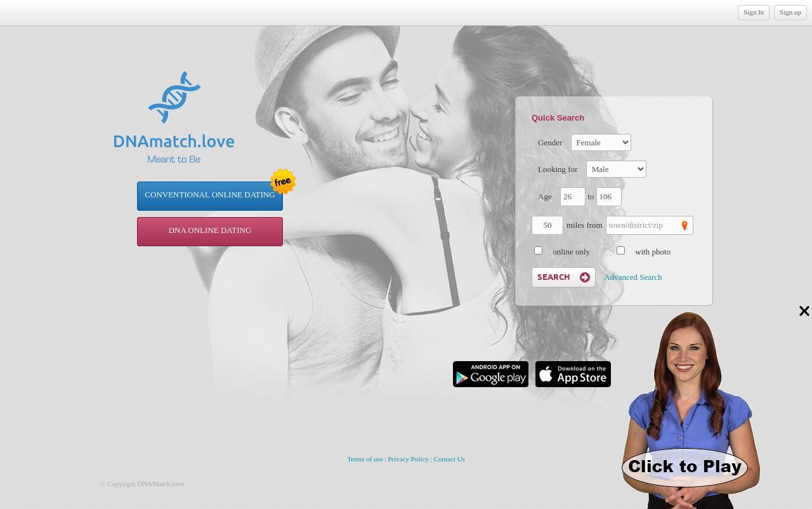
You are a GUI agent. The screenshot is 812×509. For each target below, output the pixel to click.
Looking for (558, 169)
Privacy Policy (409, 459)
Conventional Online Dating (210, 195)
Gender (550, 142)
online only (571, 252)
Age (545, 196)
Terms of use (365, 459)
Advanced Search (633, 277)
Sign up (790, 12)
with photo (653, 252)
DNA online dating (210, 230)
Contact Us (449, 459)
